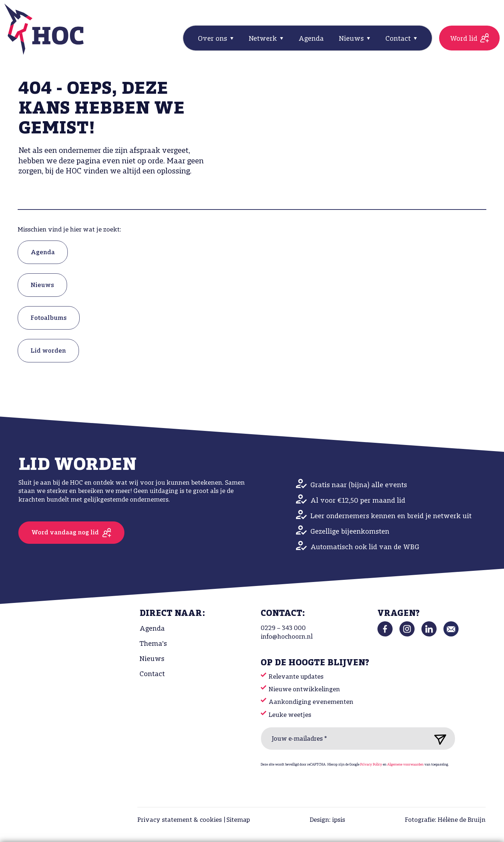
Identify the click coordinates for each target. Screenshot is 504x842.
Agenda (311, 39)
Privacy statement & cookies (180, 820)
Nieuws (42, 285)
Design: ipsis (327, 820)
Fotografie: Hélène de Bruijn (445, 820)
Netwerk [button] (264, 39)
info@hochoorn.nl (287, 637)
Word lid (464, 39)
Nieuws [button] (352, 39)
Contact (152, 674)
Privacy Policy (371, 765)
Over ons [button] (213, 39)
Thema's (153, 644)
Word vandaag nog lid (65, 533)
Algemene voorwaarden (405, 765)
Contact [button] (399, 39)
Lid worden (48, 351)
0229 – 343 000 (283, 628)
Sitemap (238, 820)
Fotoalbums (49, 318)
